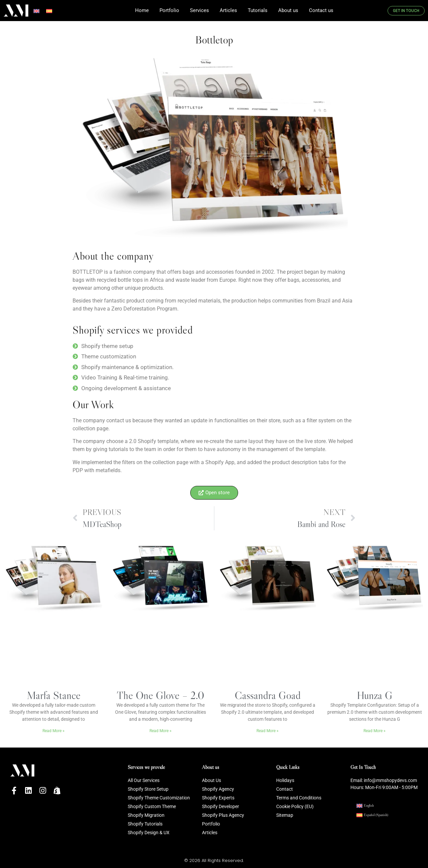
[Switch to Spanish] (49, 11)
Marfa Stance (54, 695)
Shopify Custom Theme (152, 806)
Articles (210, 833)
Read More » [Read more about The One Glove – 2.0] (160, 731)
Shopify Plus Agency (223, 815)
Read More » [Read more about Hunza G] (374, 731)
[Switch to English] (36, 11)
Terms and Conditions (299, 798)
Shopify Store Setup (148, 789)
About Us (211, 780)
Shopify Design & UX (149, 833)
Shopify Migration (146, 815)
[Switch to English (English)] (365, 806)
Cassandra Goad (268, 695)
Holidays (285, 780)
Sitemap (285, 815)
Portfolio (211, 824)
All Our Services (144, 780)
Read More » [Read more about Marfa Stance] (53, 731)
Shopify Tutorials (145, 824)
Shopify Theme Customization (159, 798)
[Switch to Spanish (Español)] (372, 815)
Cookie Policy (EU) (295, 806)
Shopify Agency (218, 789)
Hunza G (375, 695)
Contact (285, 789)
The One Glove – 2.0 (160, 695)
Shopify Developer (221, 806)
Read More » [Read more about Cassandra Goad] (267, 731)
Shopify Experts (218, 798)
